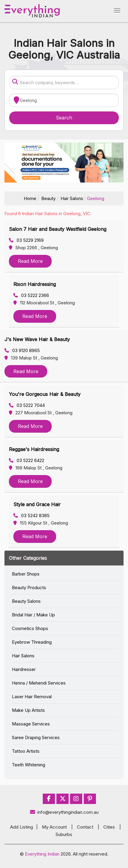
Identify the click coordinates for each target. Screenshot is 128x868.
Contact (85, 827)
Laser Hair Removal (32, 697)
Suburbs (64, 834)
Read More (30, 261)
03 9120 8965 (22, 350)
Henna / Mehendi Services (39, 683)
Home (30, 198)
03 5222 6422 (27, 460)
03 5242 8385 (31, 515)
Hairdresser (24, 669)
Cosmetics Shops (30, 628)
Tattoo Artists (26, 751)
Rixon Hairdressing (35, 284)
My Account (54, 827)
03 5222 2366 (31, 295)
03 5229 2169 (26, 240)
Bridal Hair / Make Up (33, 615)
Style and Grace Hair (37, 504)
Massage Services (31, 724)
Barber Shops (26, 574)
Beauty (48, 198)
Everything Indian (42, 854)
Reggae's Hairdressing (34, 449)
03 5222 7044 (27, 405)
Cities (109, 827)
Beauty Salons (26, 601)
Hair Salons (72, 198)
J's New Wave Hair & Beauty (37, 339)
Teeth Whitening (29, 765)
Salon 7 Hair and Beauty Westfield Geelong (58, 229)
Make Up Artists (28, 710)
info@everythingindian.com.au (64, 812)
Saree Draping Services (36, 737)
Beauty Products (29, 588)
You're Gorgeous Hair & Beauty (45, 394)
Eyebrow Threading (32, 642)
